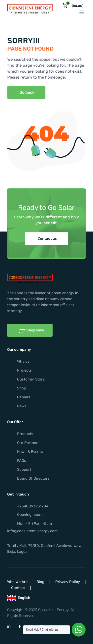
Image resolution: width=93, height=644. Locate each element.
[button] (21, 92)
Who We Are (17, 582)
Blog (40, 582)
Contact (18, 588)
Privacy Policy (68, 582)
